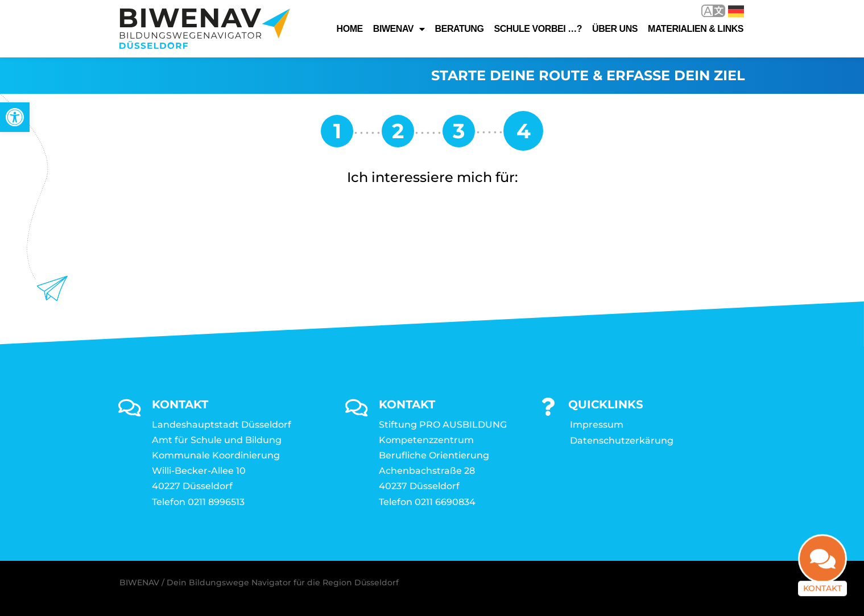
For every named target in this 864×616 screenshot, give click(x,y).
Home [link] (350, 29)
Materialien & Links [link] (696, 29)
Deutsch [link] (736, 11)
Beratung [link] (460, 29)
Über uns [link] (615, 29)
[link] (15, 117)
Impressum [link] (597, 425)
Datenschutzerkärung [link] (622, 441)
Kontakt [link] (822, 597)
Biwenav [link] (399, 29)
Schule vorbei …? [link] (538, 29)
